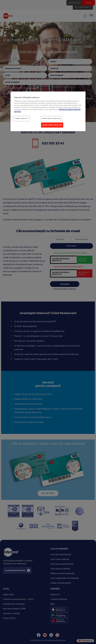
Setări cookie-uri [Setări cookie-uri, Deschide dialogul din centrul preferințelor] (21, 118)
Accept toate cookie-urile (52, 125)
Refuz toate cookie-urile (52, 118)
